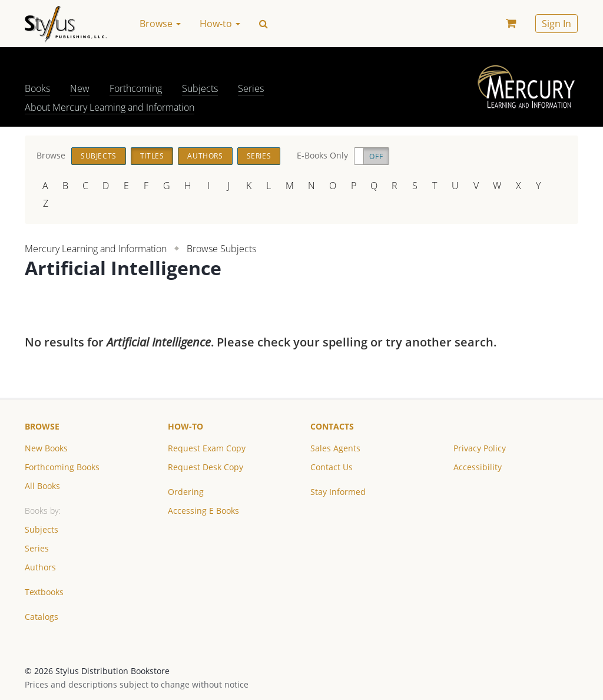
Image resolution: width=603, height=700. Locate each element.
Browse (42, 426)
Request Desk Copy (206, 467)
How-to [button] (220, 24)
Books (37, 88)
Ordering (186, 492)
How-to (185, 426)
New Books (46, 448)
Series (251, 88)
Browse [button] (160, 24)
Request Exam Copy (207, 448)
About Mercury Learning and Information (110, 107)
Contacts (332, 426)
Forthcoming (136, 88)
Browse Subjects (221, 249)
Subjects (200, 88)
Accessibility (478, 467)
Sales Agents (335, 448)
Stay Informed (338, 492)
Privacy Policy (480, 448)
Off (376, 156)
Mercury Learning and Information (96, 249)
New (80, 88)
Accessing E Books (203, 511)
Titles (152, 156)
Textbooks (44, 592)
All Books (42, 486)
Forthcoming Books (62, 467)
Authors (205, 156)
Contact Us (332, 467)
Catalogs (42, 617)
